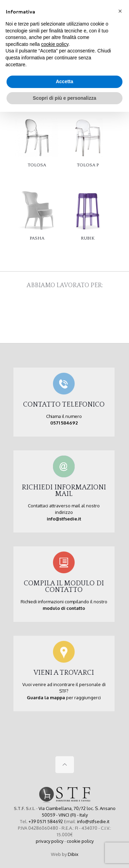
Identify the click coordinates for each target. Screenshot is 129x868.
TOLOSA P (88, 165)
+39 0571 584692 (46, 821)
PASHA (37, 238)
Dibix (73, 854)
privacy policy (50, 841)
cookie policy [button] (55, 44)
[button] (120, 11)
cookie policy (80, 841)
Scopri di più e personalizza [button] (64, 98)
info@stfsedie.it (93, 821)
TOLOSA (37, 165)
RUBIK (88, 238)
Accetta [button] (64, 81)
